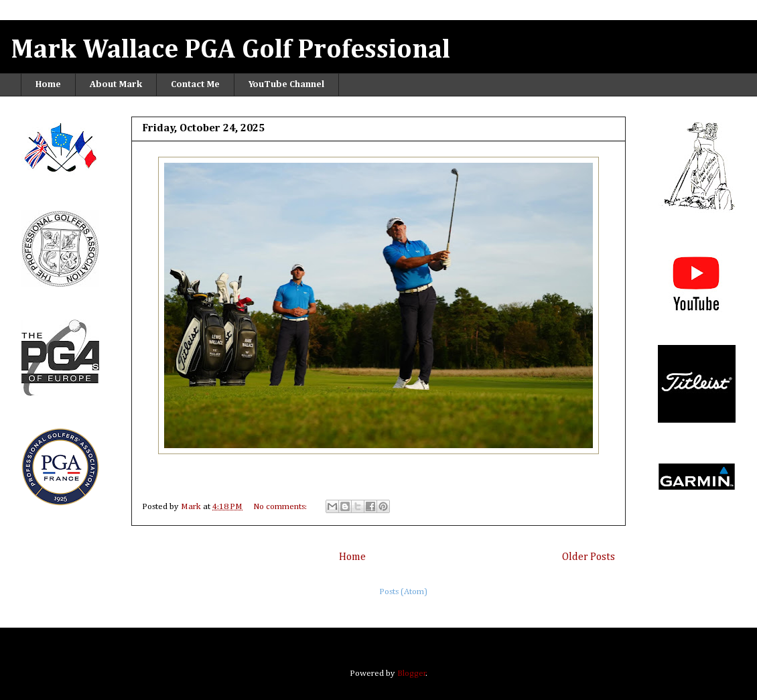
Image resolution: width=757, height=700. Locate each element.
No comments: (281, 507)
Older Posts (589, 557)
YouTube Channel (286, 84)
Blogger (412, 674)
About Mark (116, 84)
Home (48, 84)
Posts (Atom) (403, 592)
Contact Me (195, 84)
